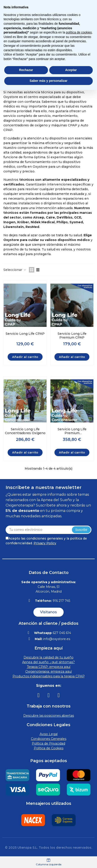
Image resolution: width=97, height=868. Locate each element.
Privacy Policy (45, 543)
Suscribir (81, 530)
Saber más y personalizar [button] (48, 81)
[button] (48, 612)
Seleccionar (15, 270)
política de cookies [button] (79, 32)
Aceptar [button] (71, 70)
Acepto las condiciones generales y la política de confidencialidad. (46, 541)
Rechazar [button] (26, 70)
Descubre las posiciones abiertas (49, 716)
